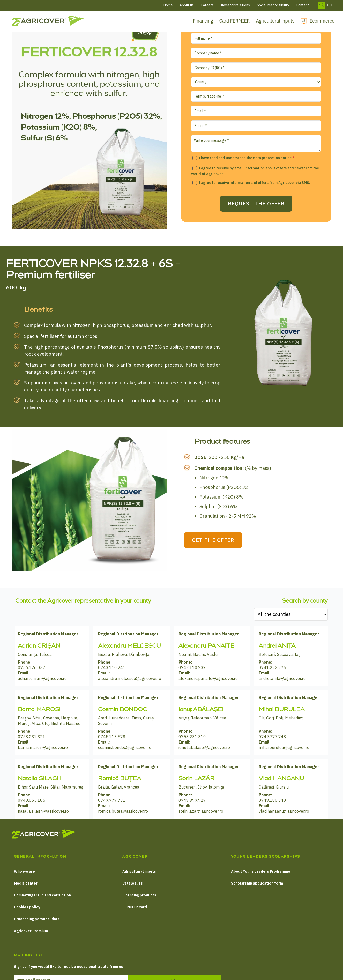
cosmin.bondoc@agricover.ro (125, 747)
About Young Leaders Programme (261, 871)
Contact (303, 5)
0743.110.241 (112, 667)
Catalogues (133, 883)
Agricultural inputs (275, 21)
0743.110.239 (192, 667)
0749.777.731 (112, 800)
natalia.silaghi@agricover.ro (43, 811)
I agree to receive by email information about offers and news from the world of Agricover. (255, 171)
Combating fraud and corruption (42, 895)
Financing (203, 21)
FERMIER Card (135, 907)
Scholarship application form (257, 883)
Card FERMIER (235, 21)
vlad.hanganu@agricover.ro (284, 811)
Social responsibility (273, 5)
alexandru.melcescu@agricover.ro (130, 678)
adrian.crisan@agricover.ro (42, 678)
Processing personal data (37, 919)
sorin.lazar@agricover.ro (201, 811)
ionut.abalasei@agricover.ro (204, 747)
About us (187, 5)
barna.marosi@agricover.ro (43, 747)
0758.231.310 (192, 737)
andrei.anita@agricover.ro (282, 678)
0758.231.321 (32, 737)
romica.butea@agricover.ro (123, 811)
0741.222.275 (272, 667)
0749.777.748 (272, 737)
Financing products (139, 895)
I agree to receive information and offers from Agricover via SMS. (254, 183)
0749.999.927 (192, 800)
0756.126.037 (32, 667)
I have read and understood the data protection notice (247, 158)
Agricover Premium (31, 931)
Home (168, 5)
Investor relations (235, 5)
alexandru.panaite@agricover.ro (208, 678)
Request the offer (256, 207)
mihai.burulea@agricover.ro (284, 747)
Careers (207, 5)
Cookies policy (27, 907)
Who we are (24, 871)
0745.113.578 (112, 737)
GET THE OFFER (223, 540)
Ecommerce (322, 21)
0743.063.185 (32, 800)
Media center (26, 883)
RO (330, 5)
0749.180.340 (272, 800)
